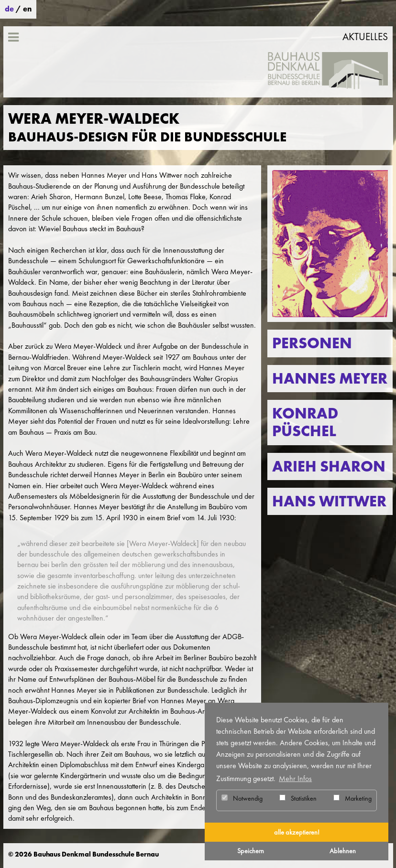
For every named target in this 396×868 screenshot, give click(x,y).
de (9, 9)
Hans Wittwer (329, 501)
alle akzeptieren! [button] (297, 832)
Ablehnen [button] (343, 851)
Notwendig (242, 798)
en (27, 9)
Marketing (352, 798)
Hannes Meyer (330, 379)
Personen (312, 343)
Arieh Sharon (329, 466)
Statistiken (298, 798)
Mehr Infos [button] (295, 778)
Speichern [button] (251, 851)
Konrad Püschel (305, 422)
